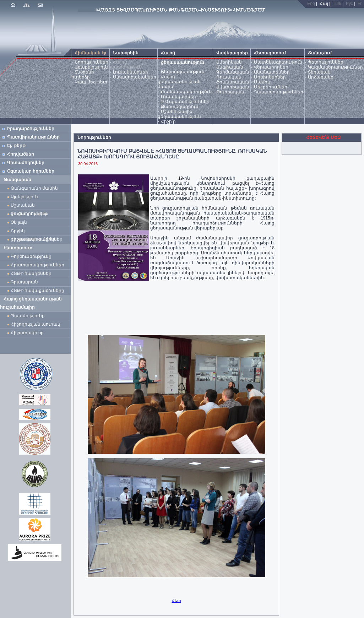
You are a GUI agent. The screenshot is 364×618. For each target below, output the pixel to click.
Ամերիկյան (229, 62)
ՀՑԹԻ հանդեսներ (32, 273)
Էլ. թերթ (16, 146)
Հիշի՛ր (168, 121)
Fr (360, 4)
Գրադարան (24, 282)
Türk (337, 4)
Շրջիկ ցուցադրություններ (34, 232)
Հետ (176, 601)
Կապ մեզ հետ (91, 82)
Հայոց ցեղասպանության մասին (179, 82)
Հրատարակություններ (37, 265)
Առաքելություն (91, 67)
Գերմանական (233, 72)
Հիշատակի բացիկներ (38, 239)
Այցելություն (24, 197)
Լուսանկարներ (131, 72)
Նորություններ (91, 62)
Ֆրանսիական (233, 82)
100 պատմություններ (185, 102)
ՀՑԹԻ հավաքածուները (37, 291)
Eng (311, 4)
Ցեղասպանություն (183, 72)
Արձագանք (321, 77)
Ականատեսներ (272, 72)
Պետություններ (326, 62)
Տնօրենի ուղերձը (83, 75)
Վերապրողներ (271, 67)
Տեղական (319, 72)
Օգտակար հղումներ (31, 171)
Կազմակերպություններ (335, 67)
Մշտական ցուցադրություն (29, 206)
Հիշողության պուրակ (36, 324)
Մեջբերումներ (271, 87)
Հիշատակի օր (27, 333)
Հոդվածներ (21, 154)
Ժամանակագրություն (186, 92)
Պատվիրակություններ (33, 137)
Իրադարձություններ (31, 129)
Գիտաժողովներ (26, 163)
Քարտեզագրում (180, 107)
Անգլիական (230, 67)
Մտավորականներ (135, 77)
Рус (349, 4)
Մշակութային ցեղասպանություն (179, 114)
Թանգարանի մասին (34, 188)
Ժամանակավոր (29, 214)
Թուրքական (230, 92)
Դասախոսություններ (279, 92)
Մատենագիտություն (278, 62)
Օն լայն (20, 222)
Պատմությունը (28, 316)
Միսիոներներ (270, 77)
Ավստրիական (233, 87)
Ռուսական (229, 77)
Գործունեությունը (31, 256)
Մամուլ (262, 82)
